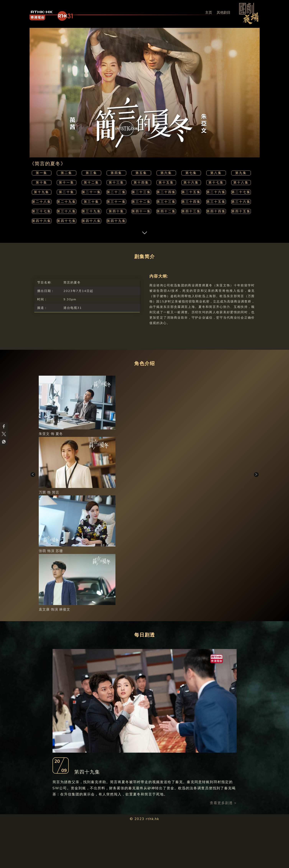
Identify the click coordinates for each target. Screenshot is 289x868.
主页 (209, 12)
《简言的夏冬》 (48, 164)
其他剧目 (224, 12)
